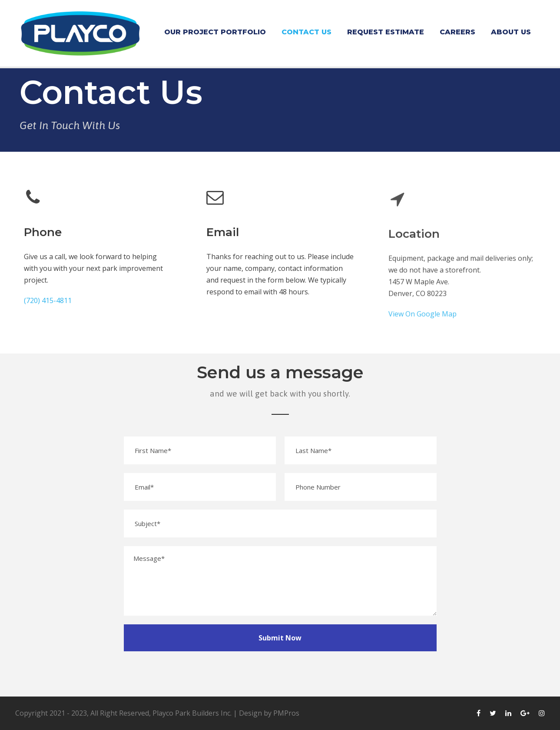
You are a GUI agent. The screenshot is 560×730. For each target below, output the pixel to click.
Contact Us (307, 32)
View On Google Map (422, 320)
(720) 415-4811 (48, 300)
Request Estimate (386, 32)
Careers (457, 32)
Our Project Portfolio (215, 32)
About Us (511, 32)
